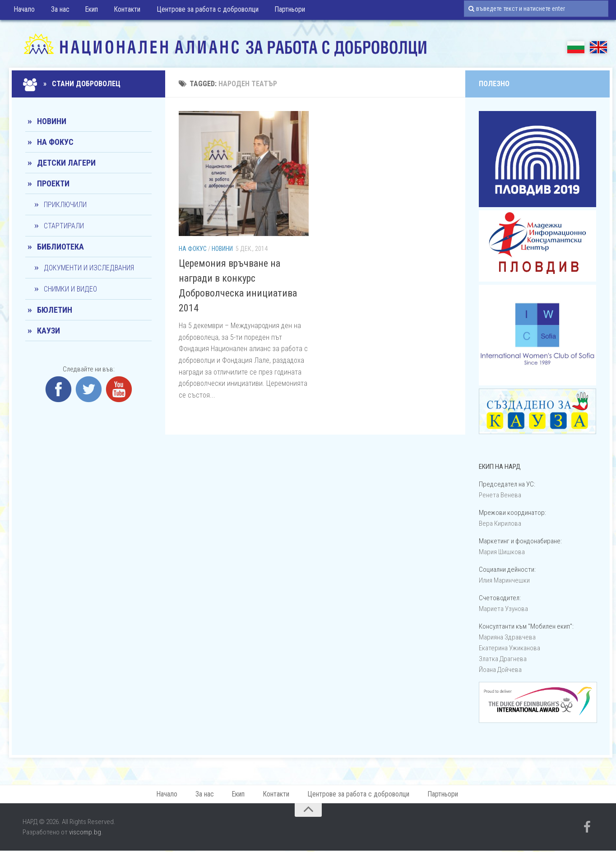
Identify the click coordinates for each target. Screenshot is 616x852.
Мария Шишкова (502, 552)
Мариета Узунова (503, 609)
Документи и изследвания (89, 268)
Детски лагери (66, 163)
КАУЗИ (49, 331)
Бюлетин (55, 310)
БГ (576, 47)
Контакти (121, 11)
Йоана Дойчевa (500, 670)
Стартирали (64, 226)
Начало (24, 11)
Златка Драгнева (503, 659)
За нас (58, 11)
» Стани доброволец (73, 84)
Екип (88, 11)
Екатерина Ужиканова (509, 648)
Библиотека (60, 247)
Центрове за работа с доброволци (200, 11)
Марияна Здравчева (507, 637)
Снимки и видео (70, 289)
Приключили (65, 205)
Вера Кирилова (500, 523)
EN (598, 47)
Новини (222, 249)
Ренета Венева (500, 495)
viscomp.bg (85, 833)
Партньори (281, 11)
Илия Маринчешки (504, 580)
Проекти (53, 183)
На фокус (193, 249)
